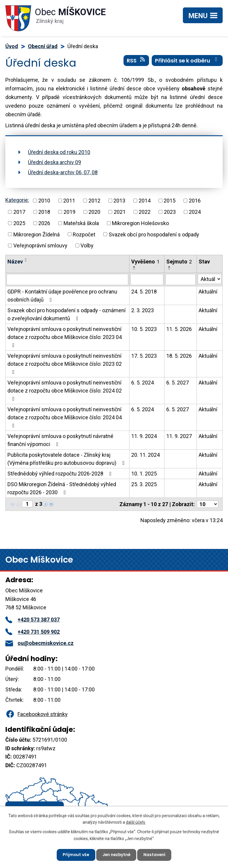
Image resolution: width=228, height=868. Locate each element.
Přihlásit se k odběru (187, 61)
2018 (44, 212)
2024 (195, 212)
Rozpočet (84, 234)
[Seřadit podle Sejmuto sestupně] (170, 269)
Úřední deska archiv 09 (54, 162)
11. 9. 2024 (144, 436)
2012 (94, 201)
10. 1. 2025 (144, 474)
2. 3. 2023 (142, 310)
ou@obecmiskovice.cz (39, 643)
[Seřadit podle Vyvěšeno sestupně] (134, 269)
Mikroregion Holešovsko (140, 223)
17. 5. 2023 (144, 356)
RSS (136, 61)
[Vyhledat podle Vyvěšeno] (147, 280)
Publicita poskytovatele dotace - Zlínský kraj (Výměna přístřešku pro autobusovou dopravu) (67, 459)
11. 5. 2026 (179, 329)
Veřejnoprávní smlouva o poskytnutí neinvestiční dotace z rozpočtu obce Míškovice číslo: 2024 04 (65, 417)
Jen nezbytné (116, 855)
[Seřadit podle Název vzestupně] (26, 259)
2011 (69, 201)
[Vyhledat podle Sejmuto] (180, 280)
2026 (44, 223)
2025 (19, 223)
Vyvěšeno (145, 262)
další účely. (136, 822)
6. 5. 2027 (178, 383)
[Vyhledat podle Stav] (210, 279)
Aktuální (208, 292)
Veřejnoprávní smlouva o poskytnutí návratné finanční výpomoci (60, 440)
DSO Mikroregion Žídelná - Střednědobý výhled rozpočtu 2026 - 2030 (62, 488)
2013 (119, 201)
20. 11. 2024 (145, 455)
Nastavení (155, 855)
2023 (170, 212)
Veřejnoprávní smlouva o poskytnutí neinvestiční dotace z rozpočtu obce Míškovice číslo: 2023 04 (65, 337)
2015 (170, 201)
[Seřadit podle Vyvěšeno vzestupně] (134, 267)
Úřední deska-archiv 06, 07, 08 (63, 172)
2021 (120, 212)
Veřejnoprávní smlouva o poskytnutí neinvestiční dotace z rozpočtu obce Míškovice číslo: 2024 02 (65, 390)
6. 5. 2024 (142, 383)
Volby (87, 245)
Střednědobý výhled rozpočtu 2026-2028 (61, 474)
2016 (195, 201)
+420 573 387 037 (33, 620)
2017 (19, 212)
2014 (145, 201)
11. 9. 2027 (179, 436)
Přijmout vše (75, 855)
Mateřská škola (81, 223)
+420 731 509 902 (33, 632)
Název (15, 262)
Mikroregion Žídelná (37, 234)
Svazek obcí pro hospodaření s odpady (154, 234)
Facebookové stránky (37, 714)
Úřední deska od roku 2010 (59, 152)
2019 (69, 212)
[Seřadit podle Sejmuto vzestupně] (170, 267)
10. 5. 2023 (144, 329)
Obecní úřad (43, 46)
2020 (94, 212)
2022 (145, 212)
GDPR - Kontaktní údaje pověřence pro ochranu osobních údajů (62, 296)
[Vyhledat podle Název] (67, 280)
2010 (44, 201)
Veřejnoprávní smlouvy (40, 245)
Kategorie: (17, 200)
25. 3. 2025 (144, 484)
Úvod (12, 46)
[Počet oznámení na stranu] (208, 504)
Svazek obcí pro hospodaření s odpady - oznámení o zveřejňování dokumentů (66, 314)
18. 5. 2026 (179, 356)
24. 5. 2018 (144, 292)
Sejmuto (179, 262)
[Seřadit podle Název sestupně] (26, 261)
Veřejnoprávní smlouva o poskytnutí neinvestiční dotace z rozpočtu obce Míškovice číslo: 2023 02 (65, 364)
